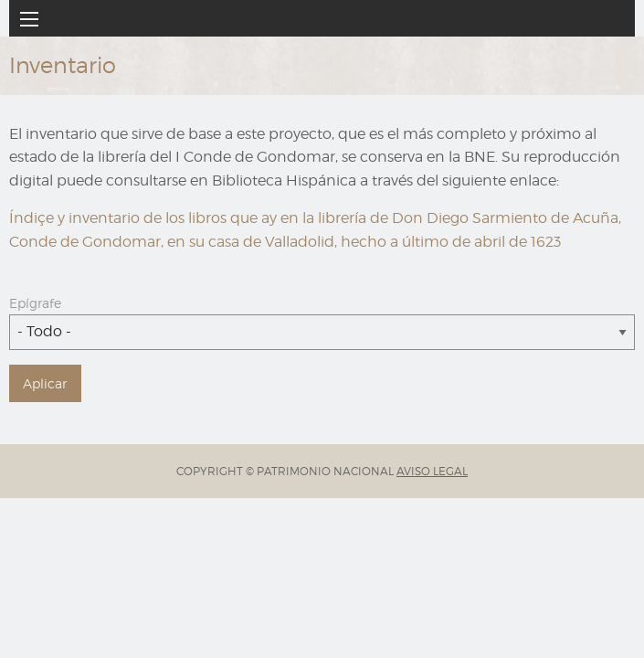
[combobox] (322, 332)
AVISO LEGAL (432, 471)
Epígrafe (35, 303)
